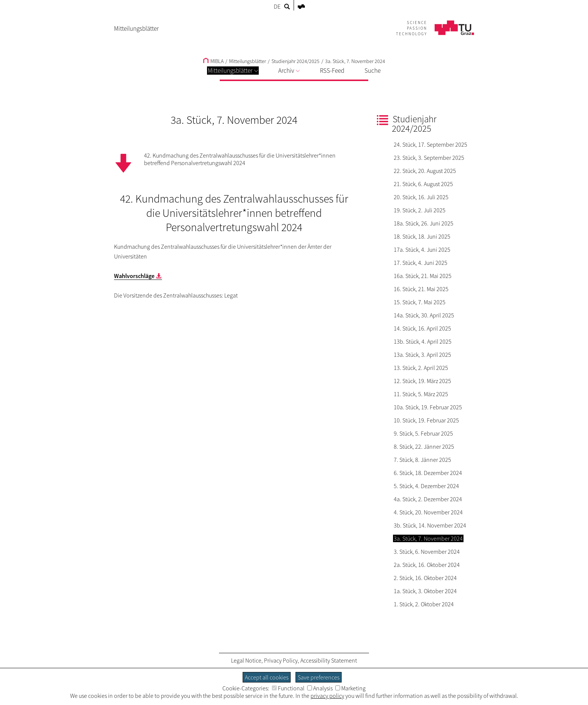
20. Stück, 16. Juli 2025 (421, 197)
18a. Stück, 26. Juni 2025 (424, 223)
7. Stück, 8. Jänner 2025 (422, 460)
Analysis (320, 688)
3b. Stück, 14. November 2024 (430, 525)
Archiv (289, 71)
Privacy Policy (281, 660)
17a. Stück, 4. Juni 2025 (422, 250)
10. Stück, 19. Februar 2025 (426, 420)
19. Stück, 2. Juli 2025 (420, 210)
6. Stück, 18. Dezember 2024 (428, 473)
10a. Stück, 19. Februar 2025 (428, 407)
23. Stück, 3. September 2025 (429, 158)
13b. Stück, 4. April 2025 (423, 341)
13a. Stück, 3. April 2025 (422, 355)
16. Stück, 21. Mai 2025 (421, 289)
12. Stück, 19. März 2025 (422, 381)
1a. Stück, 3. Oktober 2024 (425, 591)
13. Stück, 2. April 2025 (421, 368)
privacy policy (327, 696)
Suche (373, 71)
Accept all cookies (267, 677)
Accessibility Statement (329, 660)
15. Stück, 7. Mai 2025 (420, 302)
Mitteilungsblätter (233, 71)
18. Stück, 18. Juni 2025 (422, 236)
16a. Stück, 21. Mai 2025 (423, 276)
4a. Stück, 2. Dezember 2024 (428, 499)
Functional (288, 688)
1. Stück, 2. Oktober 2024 (424, 604)
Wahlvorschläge (134, 276)
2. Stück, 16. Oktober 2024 (425, 578)
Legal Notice (246, 660)
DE (277, 6)
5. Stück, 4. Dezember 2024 (426, 486)
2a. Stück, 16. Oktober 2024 (427, 565)
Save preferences (319, 677)
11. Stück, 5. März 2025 (421, 394)
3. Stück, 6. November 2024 (427, 552)
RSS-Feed (332, 71)
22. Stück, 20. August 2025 (425, 171)
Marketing (350, 688)
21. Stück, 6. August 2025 (423, 184)
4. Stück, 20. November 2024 (428, 512)
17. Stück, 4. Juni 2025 (421, 263)
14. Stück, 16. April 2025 (422, 328)
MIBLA (213, 61)
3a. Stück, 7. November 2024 (355, 61)
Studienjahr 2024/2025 (295, 61)
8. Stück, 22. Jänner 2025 (424, 446)
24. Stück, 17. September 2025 (430, 144)
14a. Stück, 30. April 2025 (424, 315)
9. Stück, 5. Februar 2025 (423, 433)
